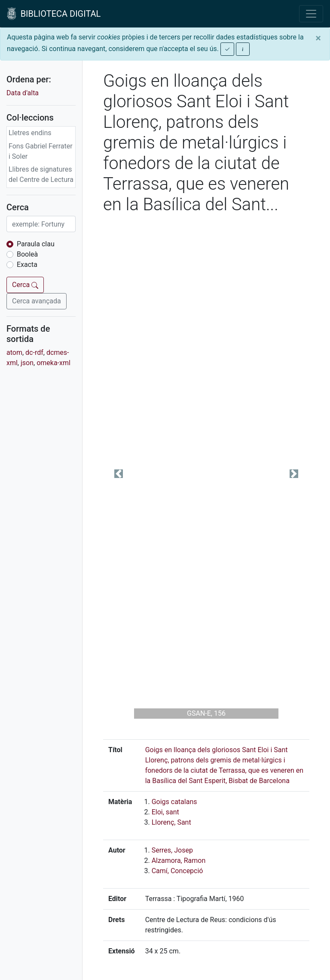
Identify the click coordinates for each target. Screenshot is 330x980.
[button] (119, 474)
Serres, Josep (172, 850)
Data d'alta (23, 93)
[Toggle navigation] (311, 14)
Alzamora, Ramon (179, 861)
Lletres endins (30, 133)
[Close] (318, 38)
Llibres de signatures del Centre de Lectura (41, 174)
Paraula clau (36, 244)
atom (14, 352)
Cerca (25, 285)
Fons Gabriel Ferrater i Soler (41, 151)
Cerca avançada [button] (37, 301)
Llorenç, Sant (171, 822)
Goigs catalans (174, 802)
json (27, 363)
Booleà (27, 254)
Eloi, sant (165, 812)
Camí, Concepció (177, 871)
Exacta (27, 265)
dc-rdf (34, 352)
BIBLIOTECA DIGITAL (54, 14)
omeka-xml (53, 363)
